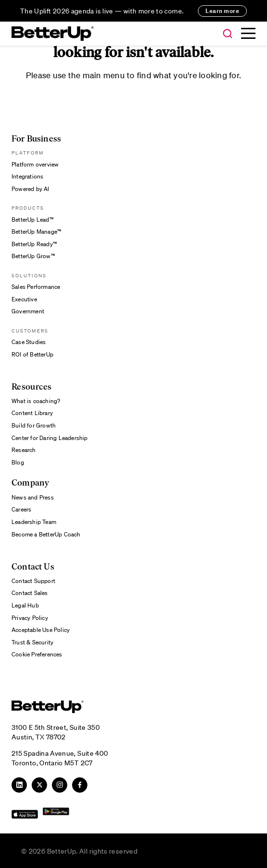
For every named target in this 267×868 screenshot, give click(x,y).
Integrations (27, 176)
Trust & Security (32, 642)
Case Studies (29, 342)
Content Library (32, 413)
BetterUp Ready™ (34, 244)
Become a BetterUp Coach (46, 534)
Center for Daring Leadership (50, 438)
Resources (31, 387)
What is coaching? (36, 401)
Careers (21, 509)
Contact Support (33, 581)
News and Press (33, 497)
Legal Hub (25, 605)
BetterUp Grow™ (33, 256)
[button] (228, 34)
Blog (18, 462)
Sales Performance (36, 287)
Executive (24, 299)
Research (24, 450)
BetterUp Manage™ (36, 232)
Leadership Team (34, 522)
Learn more (222, 11)
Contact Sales (30, 593)
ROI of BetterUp (32, 354)
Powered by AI (30, 189)
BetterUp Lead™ (33, 220)
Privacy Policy (30, 618)
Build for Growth (34, 425)
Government (28, 311)
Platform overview (35, 164)
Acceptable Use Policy (41, 630)
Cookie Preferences (37, 654)
